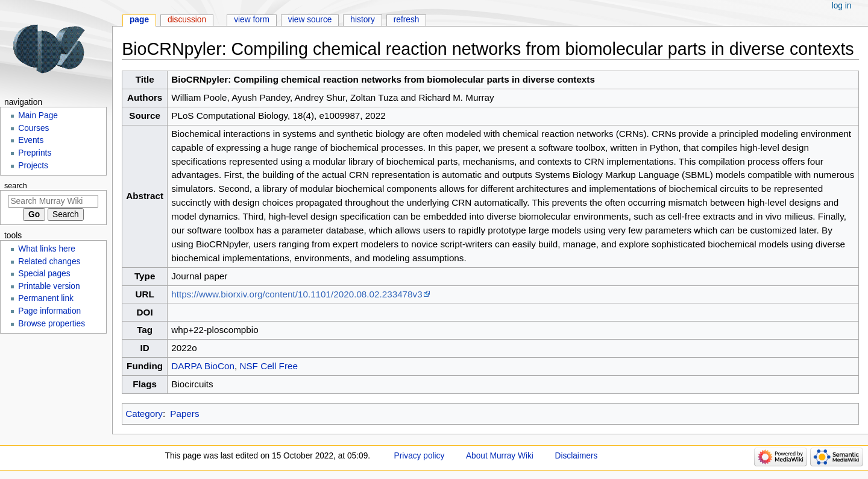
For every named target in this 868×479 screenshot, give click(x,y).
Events (31, 140)
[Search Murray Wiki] (53, 201)
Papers (184, 414)
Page (139, 20)
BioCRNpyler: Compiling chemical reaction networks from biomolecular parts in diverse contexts (383, 79)
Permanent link (46, 298)
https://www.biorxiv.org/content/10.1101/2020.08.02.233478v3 (297, 294)
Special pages (44, 274)
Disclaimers (577, 456)
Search (16, 186)
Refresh (407, 20)
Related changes (49, 262)
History (363, 20)
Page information (49, 311)
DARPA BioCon (203, 366)
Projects (33, 166)
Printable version (49, 286)
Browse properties (52, 324)
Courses (33, 128)
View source (310, 20)
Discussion (187, 20)
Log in (842, 6)
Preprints (35, 153)
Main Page (38, 116)
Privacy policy (420, 456)
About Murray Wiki (500, 456)
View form (252, 20)
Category (144, 414)
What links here (47, 249)
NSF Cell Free (269, 366)
